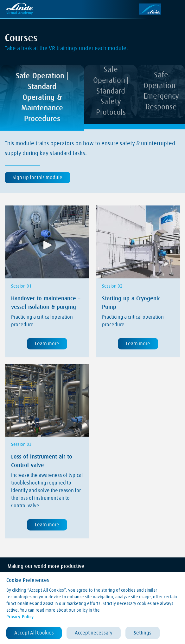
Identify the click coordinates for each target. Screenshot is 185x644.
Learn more (47, 344)
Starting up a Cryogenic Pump (131, 303)
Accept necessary (94, 633)
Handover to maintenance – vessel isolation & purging (46, 303)
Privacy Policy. (20, 617)
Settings (143, 633)
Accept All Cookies (34, 633)
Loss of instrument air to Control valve (42, 461)
